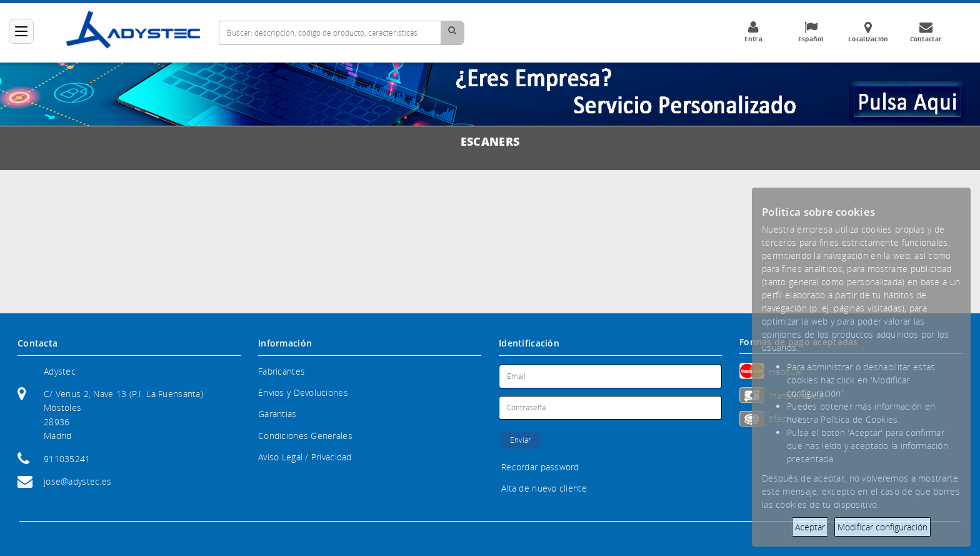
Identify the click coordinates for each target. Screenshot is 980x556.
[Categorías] (21, 31)
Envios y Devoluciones (303, 392)
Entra (753, 32)
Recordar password (540, 467)
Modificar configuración (882, 527)
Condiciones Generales (305, 436)
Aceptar (810, 527)
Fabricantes (282, 371)
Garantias (277, 414)
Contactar (926, 32)
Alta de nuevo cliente (544, 488)
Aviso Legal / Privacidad (305, 457)
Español (811, 32)
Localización (868, 32)
